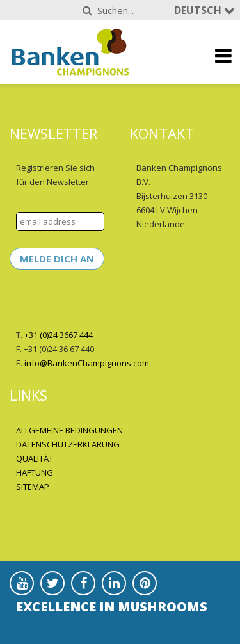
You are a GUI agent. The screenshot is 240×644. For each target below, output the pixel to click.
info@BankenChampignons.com (87, 363)
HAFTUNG (35, 472)
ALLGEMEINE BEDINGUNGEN (69, 430)
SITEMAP (33, 487)
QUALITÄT (35, 458)
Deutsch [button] (199, 10)
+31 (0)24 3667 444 (59, 335)
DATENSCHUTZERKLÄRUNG (68, 444)
